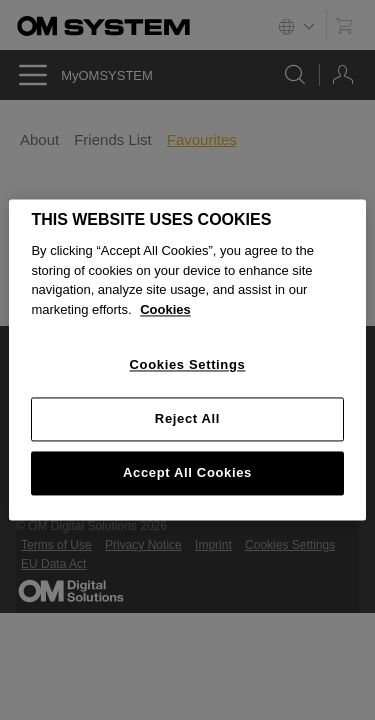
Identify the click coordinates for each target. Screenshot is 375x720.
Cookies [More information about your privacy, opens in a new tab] (165, 309)
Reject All (187, 418)
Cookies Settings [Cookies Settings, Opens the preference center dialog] (188, 365)
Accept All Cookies (187, 472)
